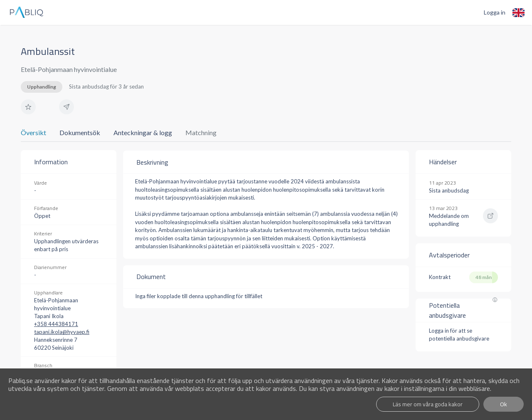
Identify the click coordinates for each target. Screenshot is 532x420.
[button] (28, 107)
